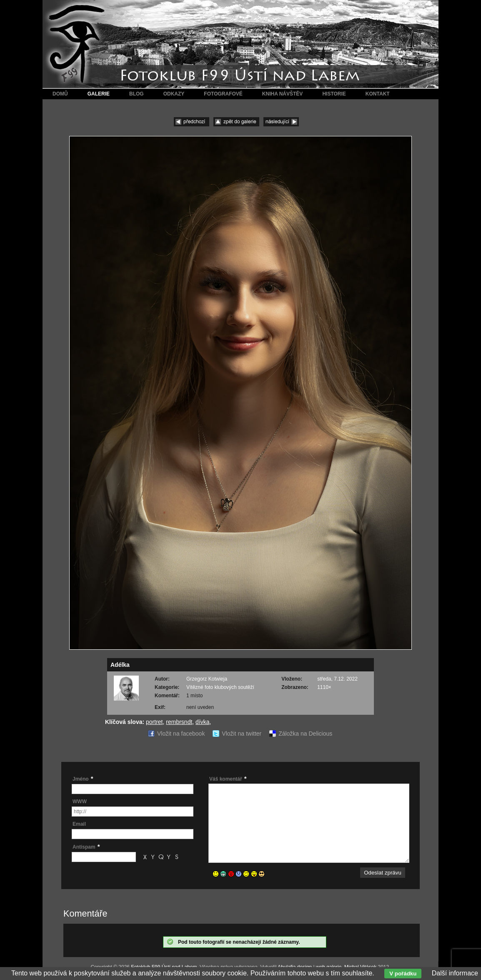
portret (154, 722)
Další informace (455, 973)
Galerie (99, 94)
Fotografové (223, 94)
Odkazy (174, 94)
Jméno (81, 779)
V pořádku (403, 974)
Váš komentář (226, 779)
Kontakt (378, 94)
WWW (80, 802)
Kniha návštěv (283, 94)
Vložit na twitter (242, 734)
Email (79, 824)
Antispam (84, 847)
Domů (60, 94)
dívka (202, 722)
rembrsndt (179, 722)
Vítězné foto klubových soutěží (220, 687)
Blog (137, 94)
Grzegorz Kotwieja (207, 679)
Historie (334, 94)
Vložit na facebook (181, 734)
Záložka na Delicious (305, 734)
